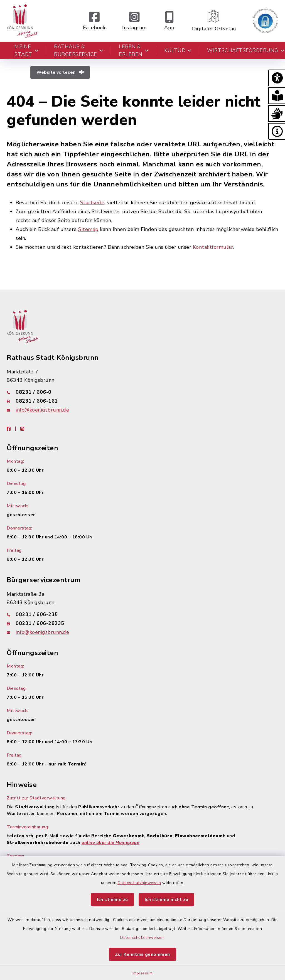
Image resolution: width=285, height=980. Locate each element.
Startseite (92, 203)
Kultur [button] (178, 50)
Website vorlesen (60, 72)
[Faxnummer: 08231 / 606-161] (142, 401)
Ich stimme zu (112, 900)
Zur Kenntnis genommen (142, 954)
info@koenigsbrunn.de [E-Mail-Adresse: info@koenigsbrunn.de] (42, 410)
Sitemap (88, 229)
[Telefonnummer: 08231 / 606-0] (142, 392)
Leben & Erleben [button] (134, 50)
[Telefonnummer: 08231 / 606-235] (142, 614)
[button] (277, 78)
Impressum (143, 973)
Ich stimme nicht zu (167, 900)
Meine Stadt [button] (26, 50)
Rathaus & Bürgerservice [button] (79, 50)
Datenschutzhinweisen (139, 883)
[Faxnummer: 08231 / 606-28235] (142, 623)
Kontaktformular (213, 247)
